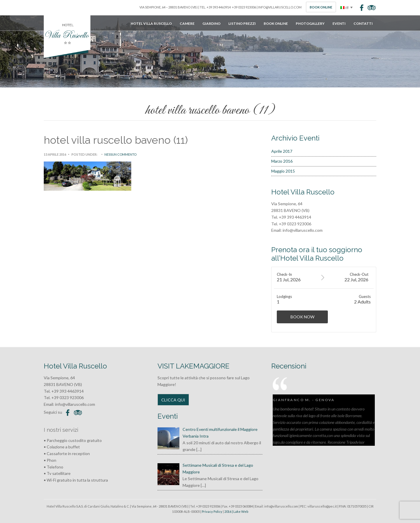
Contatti (363, 23)
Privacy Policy (212, 511)
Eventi (339, 23)
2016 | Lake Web (236, 511)
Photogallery (310, 23)
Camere (187, 23)
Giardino (211, 23)
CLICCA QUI (173, 400)
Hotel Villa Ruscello (151, 23)
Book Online (321, 7)
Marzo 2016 (282, 161)
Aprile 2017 (282, 151)
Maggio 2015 (283, 171)
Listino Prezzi (242, 23)
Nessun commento (120, 154)
